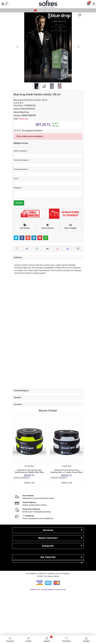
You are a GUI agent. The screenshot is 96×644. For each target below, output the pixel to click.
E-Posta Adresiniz (21, 169)
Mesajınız (18, 188)
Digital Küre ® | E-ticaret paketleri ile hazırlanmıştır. (48, 590)
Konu (16, 179)
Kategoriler (48, 546)
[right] (82, 450)
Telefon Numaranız (22, 160)
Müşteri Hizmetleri (48, 538)
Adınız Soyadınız (21, 151)
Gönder (19, 203)
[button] (18, 47)
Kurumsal (48, 530)
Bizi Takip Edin (48, 557)
